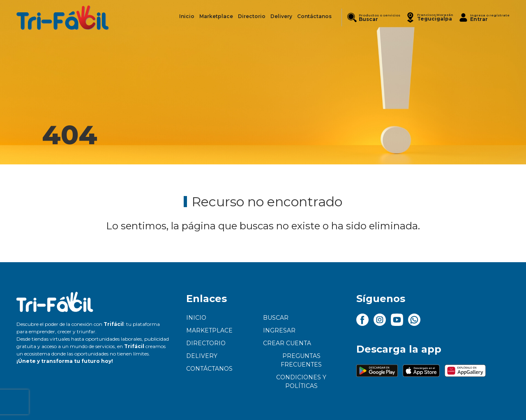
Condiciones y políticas (301, 382)
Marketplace (209, 330)
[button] (429, 17)
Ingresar (279, 330)
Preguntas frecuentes (301, 360)
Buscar (276, 318)
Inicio (196, 318)
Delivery (202, 356)
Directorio (206, 343)
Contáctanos (209, 369)
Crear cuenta (287, 343)
